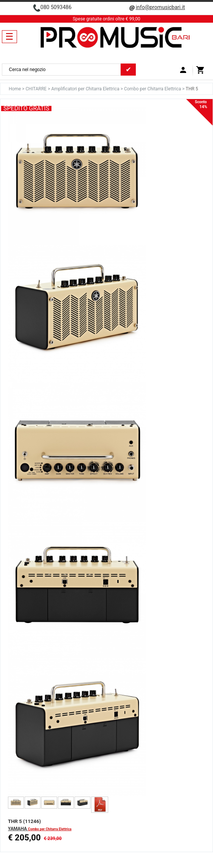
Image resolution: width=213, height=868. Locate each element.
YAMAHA (18, 829)
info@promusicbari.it (160, 7)
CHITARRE (37, 89)
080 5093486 (56, 7)
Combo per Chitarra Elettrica (153, 89)
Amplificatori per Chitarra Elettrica (86, 89)
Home (15, 89)
